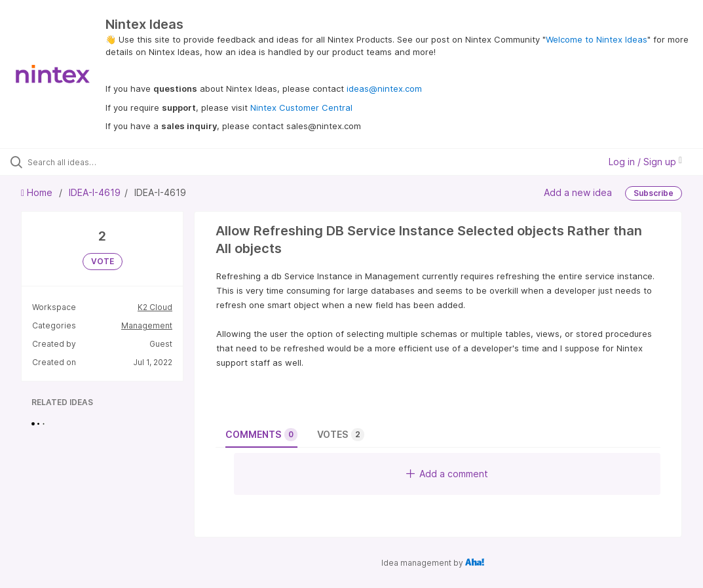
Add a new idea (578, 192)
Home (38, 192)
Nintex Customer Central (301, 108)
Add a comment (447, 474)
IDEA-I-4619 (95, 192)
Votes (341, 435)
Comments (261, 435)
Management (147, 325)
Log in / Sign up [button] (645, 162)
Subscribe (654, 193)
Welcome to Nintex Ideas (597, 39)
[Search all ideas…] (88, 162)
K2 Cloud (155, 307)
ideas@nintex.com (384, 88)
